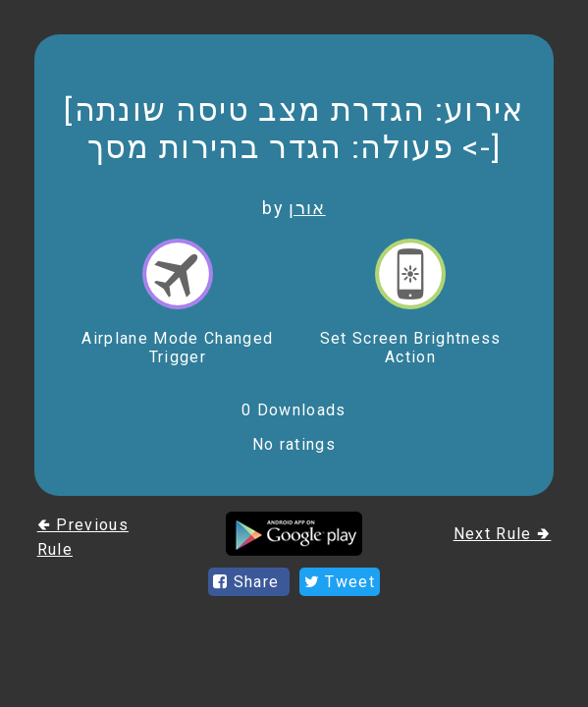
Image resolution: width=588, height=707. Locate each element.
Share (249, 582)
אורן (307, 208)
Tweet (340, 582)
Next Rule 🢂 (503, 534)
